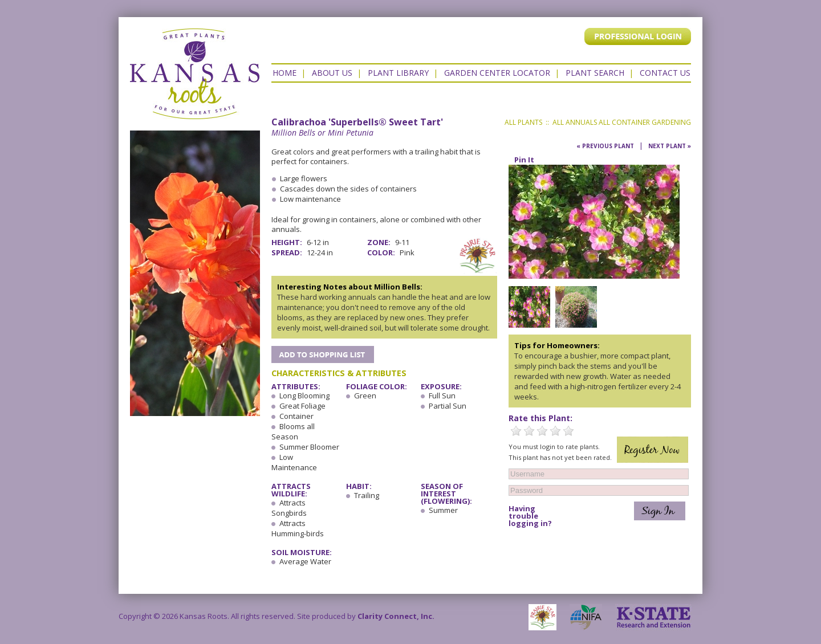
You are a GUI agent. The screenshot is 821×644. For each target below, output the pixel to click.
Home (284, 73)
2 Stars (529, 431)
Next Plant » (670, 146)
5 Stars (568, 431)
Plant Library (398, 73)
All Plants (523, 122)
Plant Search (595, 73)
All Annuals (575, 122)
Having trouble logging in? (530, 516)
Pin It (524, 160)
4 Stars (555, 431)
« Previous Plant (605, 146)
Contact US (665, 73)
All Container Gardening (645, 122)
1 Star (516, 431)
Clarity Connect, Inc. (396, 616)
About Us (332, 73)
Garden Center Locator (497, 73)
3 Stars (542, 431)
